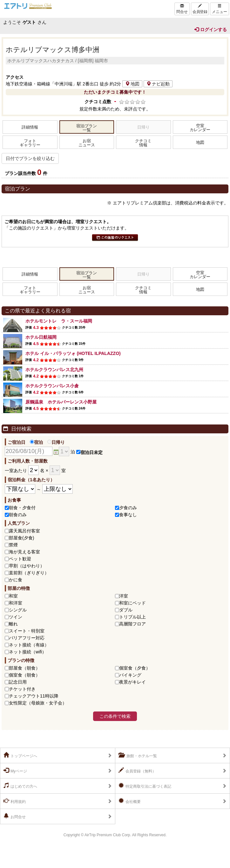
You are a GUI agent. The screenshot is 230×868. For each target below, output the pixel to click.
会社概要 (130, 801)
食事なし (128, 515)
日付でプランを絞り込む (30, 158)
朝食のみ (18, 515)
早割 (27, 566)
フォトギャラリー (30, 143)
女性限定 (38, 703)
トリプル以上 (132, 617)
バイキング (130, 675)
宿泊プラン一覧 (87, 128)
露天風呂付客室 (24, 531)
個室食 (135, 668)
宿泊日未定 (89, 452)
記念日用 (18, 682)
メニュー (220, 9)
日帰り (56, 442)
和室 (13, 596)
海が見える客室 (24, 552)
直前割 (29, 573)
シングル (18, 610)
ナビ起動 (158, 84)
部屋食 (24, 668)
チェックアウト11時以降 (34, 696)
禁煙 (13, 545)
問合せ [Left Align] (182, 9)
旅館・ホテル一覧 (138, 755)
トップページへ (20, 755)
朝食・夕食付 (22, 508)
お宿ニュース (87, 143)
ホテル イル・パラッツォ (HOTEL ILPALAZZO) (73, 353)
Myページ (15, 771)
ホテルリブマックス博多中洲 (53, 50)
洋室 (124, 596)
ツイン (16, 617)
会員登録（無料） (137, 771)
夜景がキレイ (132, 682)
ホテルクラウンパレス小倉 (52, 386)
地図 (132, 84)
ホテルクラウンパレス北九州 (54, 370)
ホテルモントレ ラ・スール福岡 (59, 321)
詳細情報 (30, 127)
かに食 (16, 580)
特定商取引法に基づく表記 (145, 786)
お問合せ (15, 816)
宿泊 (36, 442)
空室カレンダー (200, 128)
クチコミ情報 (143, 143)
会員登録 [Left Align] (200, 9)
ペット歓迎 (20, 559)
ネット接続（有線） (29, 645)
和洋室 (16, 603)
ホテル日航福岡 (41, 337)
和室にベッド (132, 603)
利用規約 (15, 801)
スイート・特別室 (27, 631)
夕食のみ (128, 508)
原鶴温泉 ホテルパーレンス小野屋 (61, 402)
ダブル (126, 610)
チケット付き (22, 689)
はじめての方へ (20, 786)
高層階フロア (132, 624)
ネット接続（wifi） (28, 652)
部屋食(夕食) (21, 538)
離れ (13, 624)
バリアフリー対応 (27, 638)
